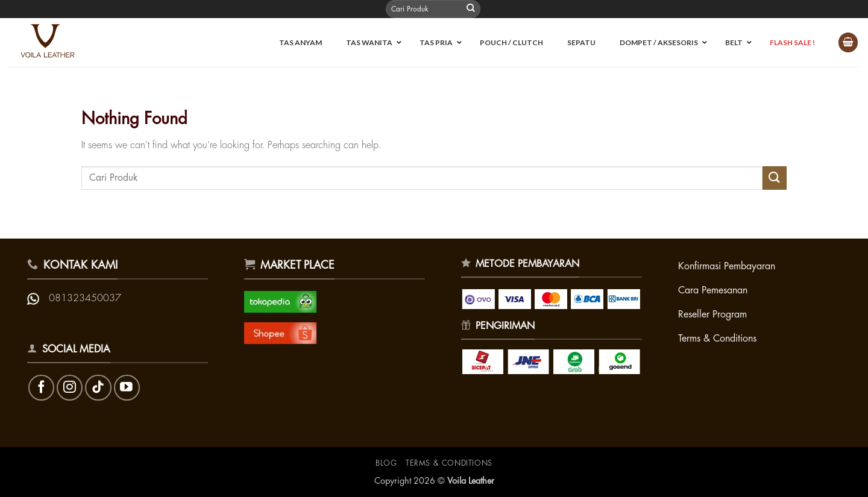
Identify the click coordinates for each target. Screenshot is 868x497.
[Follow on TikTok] (98, 388)
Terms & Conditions (449, 463)
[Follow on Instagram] (70, 388)
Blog (386, 463)
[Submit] (471, 9)
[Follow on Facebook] (41, 388)
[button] (848, 42)
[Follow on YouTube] (127, 388)
